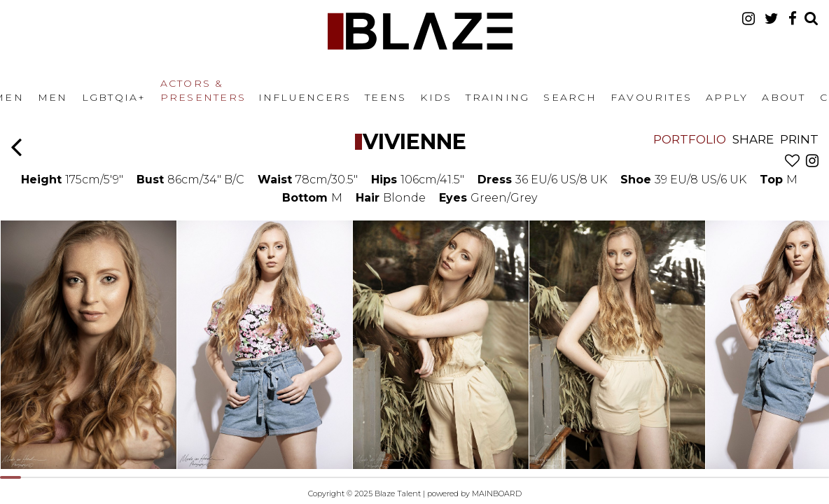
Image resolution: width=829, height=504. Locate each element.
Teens (385, 97)
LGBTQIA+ (114, 97)
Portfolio (690, 139)
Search (570, 97)
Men (53, 97)
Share (753, 139)
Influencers (305, 97)
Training (497, 97)
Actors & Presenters (203, 90)
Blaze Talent (420, 31)
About (783, 97)
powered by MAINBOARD (474, 493)
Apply (727, 97)
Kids (436, 97)
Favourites (651, 97)
